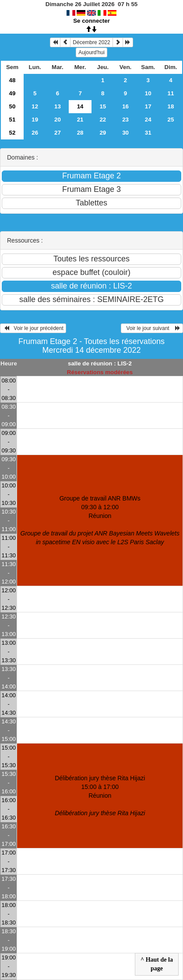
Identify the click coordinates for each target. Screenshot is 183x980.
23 (125, 120)
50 (12, 106)
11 (171, 93)
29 (103, 133)
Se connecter (91, 21)
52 (12, 133)
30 (125, 133)
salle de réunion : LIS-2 (100, 363)
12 (35, 106)
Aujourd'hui (91, 52)
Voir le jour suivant (152, 328)
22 (103, 120)
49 (12, 93)
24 (148, 120)
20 (58, 120)
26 (35, 133)
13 (58, 106)
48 (12, 80)
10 (148, 93)
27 (58, 133)
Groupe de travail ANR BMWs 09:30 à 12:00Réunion (100, 520)
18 (171, 106)
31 (148, 133)
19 (35, 120)
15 (103, 106)
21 (80, 120)
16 (125, 106)
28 (80, 133)
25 (171, 120)
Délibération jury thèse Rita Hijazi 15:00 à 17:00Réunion (100, 796)
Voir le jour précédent (33, 328)
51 (12, 120)
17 (148, 106)
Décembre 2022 (91, 42)
